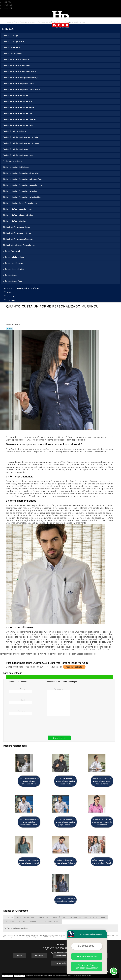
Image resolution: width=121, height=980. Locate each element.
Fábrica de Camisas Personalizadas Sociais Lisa (22, 197)
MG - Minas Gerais (87, 917)
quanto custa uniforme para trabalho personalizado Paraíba (29, 822)
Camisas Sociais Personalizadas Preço (18, 155)
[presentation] (25, 725)
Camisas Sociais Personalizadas (16, 149)
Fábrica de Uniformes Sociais (15, 221)
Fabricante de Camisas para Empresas (18, 239)
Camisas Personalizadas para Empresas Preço (21, 89)
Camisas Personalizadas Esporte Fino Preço (20, 77)
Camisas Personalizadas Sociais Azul (18, 101)
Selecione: (10, 917)
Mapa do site (60, 963)
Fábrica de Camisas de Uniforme (16, 167)
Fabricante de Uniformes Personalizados (19, 245)
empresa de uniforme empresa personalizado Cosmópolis (102, 822)
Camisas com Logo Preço (13, 42)
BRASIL (19, 917)
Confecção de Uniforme (13, 161)
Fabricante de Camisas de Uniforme (17, 233)
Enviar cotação (59, 738)
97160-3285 (8, 5)
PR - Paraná (101, 917)
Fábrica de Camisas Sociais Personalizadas (20, 203)
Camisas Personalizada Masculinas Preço (19, 72)
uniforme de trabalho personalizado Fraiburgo (65, 862)
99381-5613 (8, 8)
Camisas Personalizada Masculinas (17, 66)
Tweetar (9, 329)
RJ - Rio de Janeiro (13, 922)
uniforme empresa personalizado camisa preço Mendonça (65, 822)
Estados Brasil (43, 917)
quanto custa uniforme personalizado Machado (65, 900)
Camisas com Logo (11, 36)
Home (20, 956)
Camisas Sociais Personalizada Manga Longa (21, 143)
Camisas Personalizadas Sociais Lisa (17, 113)
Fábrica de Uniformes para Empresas (18, 209)
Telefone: (18, 712)
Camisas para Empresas (12, 54)
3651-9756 (7, 2)
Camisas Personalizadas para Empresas (19, 83)
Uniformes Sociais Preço (13, 281)
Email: (18, 701)
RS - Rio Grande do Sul (32, 922)
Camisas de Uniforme (12, 48)
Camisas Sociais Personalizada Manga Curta (20, 137)
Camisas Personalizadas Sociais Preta (18, 125)
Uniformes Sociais (10, 275)
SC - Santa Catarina (52, 922)
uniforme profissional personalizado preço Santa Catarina (102, 781)
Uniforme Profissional (11, 251)
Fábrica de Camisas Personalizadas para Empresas (23, 185)
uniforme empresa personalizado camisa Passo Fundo (65, 781)
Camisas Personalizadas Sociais (16, 95)
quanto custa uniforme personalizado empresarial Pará (29, 781)
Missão (60, 956)
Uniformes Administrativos (13, 257)
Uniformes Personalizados (13, 269)
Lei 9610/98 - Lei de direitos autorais (52, 937)
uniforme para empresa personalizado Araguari (29, 862)
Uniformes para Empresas (13, 263)
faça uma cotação (74, 667)
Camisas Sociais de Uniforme (15, 131)
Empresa (39, 956)
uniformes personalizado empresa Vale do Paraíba (102, 862)
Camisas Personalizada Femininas (16, 60)
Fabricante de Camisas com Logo (16, 227)
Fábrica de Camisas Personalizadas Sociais (20, 191)
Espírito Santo (30, 917)
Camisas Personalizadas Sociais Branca (19, 107)
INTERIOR (73, 917)
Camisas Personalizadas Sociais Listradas (19, 119)
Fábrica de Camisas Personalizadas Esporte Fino (22, 179)
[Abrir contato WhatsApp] (114, 971)
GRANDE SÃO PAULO (59, 917)
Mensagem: (55, 702)
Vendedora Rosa (87, 967)
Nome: (18, 690)
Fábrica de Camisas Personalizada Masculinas (21, 173)
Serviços (8, 29)
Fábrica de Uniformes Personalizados (18, 215)
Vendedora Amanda (87, 956)
